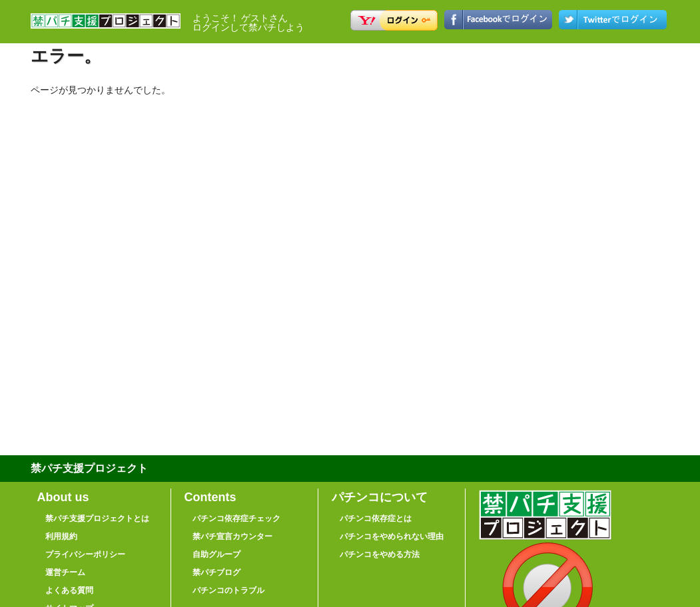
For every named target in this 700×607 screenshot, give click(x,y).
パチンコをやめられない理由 (392, 536)
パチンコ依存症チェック (236, 518)
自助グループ (216, 554)
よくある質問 (69, 590)
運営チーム (65, 572)
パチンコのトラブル (228, 590)
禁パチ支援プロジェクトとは (97, 518)
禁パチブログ (216, 572)
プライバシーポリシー (85, 554)
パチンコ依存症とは (376, 518)
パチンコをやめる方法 (380, 554)
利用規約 (61, 536)
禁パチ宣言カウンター (232, 536)
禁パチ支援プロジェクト (106, 27)
